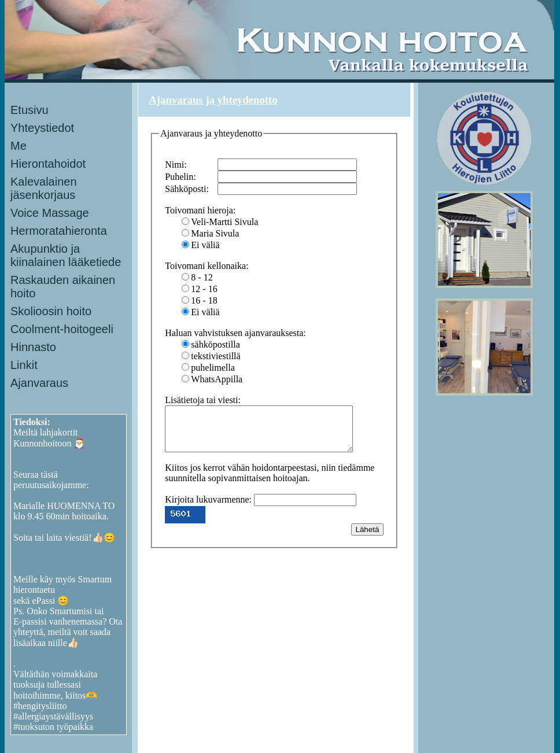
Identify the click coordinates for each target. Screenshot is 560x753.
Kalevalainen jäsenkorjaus (44, 188)
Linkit (24, 365)
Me (19, 146)
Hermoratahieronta (59, 231)
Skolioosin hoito (51, 311)
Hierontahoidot (48, 164)
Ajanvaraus (39, 383)
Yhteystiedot (42, 128)
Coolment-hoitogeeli (62, 329)
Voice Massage (50, 213)
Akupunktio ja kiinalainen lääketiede (66, 255)
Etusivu (30, 110)
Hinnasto (33, 347)
